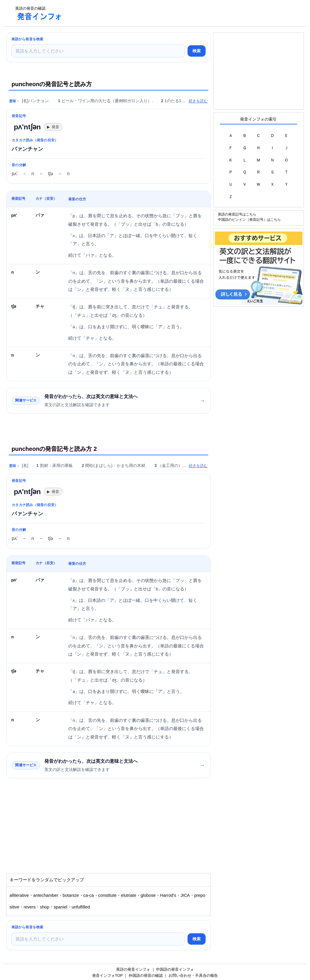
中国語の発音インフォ (175, 969)
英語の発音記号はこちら (237, 214)
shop (45, 907)
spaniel (61, 907)
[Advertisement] (174, 13)
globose (148, 895)
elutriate (129, 895)
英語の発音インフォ (133, 969)
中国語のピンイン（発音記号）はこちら (249, 219)
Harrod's (168, 895)
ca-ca (89, 895)
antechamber (46, 895)
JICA (185, 895)
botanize (71, 895)
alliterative (19, 895)
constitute (107, 895)
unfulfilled (81, 907)
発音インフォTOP (107, 975)
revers (30, 907)
